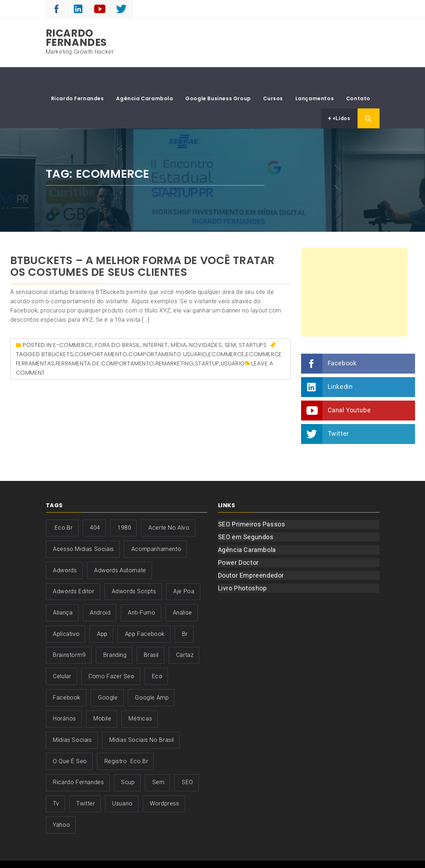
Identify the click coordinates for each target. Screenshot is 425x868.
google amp (152, 676)
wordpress (164, 782)
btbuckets (57, 333)
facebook (67, 676)
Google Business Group (218, 77)
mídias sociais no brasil (142, 719)
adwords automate (120, 549)
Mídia (179, 324)
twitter (86, 782)
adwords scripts (134, 570)
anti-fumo (141, 591)
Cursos (273, 77)
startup (207, 342)
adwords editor (73, 570)
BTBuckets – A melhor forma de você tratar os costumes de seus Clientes (143, 245)
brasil (151, 634)
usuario (233, 342)
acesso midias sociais (83, 528)
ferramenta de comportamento (105, 342)
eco (157, 655)
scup (128, 761)
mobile (102, 697)
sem (159, 761)
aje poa (184, 570)
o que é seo (70, 740)
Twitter (338, 412)
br (185, 613)
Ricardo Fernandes (76, 38)
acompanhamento (156, 528)
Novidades (205, 324)
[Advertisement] (354, 271)
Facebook (342, 342)
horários (64, 697)
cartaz (185, 634)
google (108, 676)
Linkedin (340, 365)
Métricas (140, 697)
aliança (63, 591)
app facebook (145, 613)
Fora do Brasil (117, 324)
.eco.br (63, 506)
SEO (187, 761)
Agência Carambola (145, 77)
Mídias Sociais (72, 719)
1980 (124, 506)
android (100, 591)
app (102, 613)
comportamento (101, 333)
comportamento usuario (168, 333)
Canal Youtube (349, 389)
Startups (253, 324)
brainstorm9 (69, 634)
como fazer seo (111, 655)
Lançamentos (315, 77)
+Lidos (339, 97)
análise (182, 591)
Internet (155, 324)
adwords (65, 549)
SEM (230, 324)
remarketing (175, 342)
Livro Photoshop (243, 567)
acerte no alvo (169, 506)
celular (62, 655)
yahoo (61, 803)
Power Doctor (238, 541)
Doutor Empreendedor (251, 554)
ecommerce (226, 333)
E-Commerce (73, 324)
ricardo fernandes (78, 761)
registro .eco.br (126, 740)
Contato (358, 77)
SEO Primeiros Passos (252, 503)
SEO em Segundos (246, 516)
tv (56, 782)
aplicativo (66, 613)
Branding (115, 634)
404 (95, 506)
